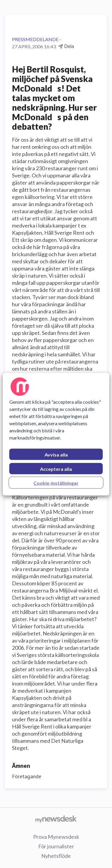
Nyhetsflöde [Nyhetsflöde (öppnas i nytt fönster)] (56, 856)
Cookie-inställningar (56, 483)
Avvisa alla (56, 454)
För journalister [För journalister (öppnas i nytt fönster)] (56, 846)
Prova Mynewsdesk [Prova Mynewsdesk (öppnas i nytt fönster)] (56, 837)
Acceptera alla (56, 469)
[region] (56, 434)
